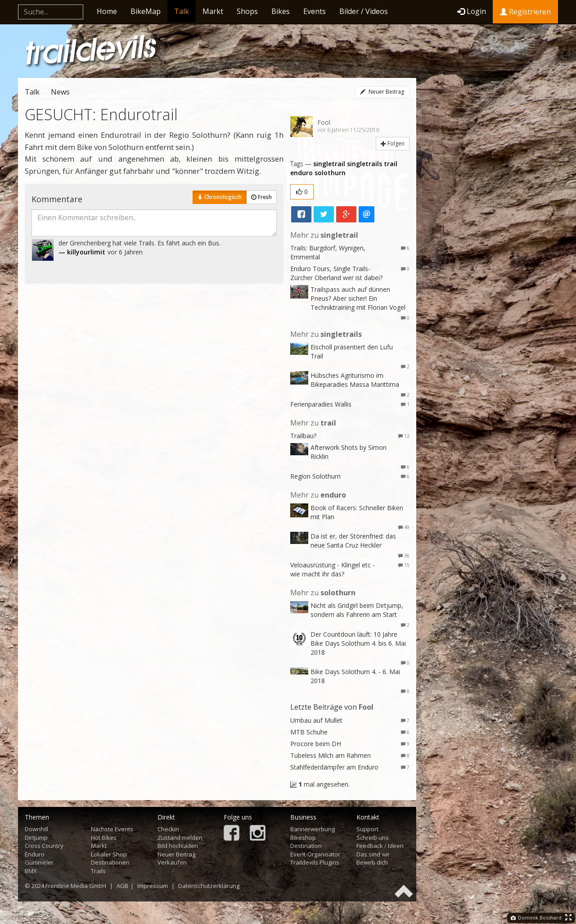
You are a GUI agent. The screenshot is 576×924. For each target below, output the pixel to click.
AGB (122, 886)
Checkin (168, 829)
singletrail (329, 164)
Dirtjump (36, 838)
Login (472, 11)
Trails (98, 871)
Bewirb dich (372, 862)
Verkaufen (172, 862)
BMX (31, 871)
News (60, 92)
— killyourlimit (82, 252)
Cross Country (44, 846)
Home (107, 11)
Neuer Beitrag (382, 92)
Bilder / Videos (364, 11)
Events (315, 11)
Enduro (35, 854)
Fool (324, 122)
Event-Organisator (315, 854)
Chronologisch (220, 197)
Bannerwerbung (313, 829)
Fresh (261, 197)
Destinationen (110, 862)
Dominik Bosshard (536, 917)
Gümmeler (39, 862)
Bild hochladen (178, 846)
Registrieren (525, 12)
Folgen (393, 143)
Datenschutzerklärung (209, 886)
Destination (306, 846)
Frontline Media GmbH (76, 886)
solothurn (330, 173)
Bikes (281, 11)
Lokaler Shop (109, 854)
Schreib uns (373, 838)
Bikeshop (303, 838)
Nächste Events (112, 829)
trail (391, 164)
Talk (182, 11)
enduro (301, 173)
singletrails (364, 164)
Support (367, 829)
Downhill (36, 829)
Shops (247, 11)
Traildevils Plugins (315, 862)
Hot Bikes (104, 838)
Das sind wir (373, 854)
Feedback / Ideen (380, 846)
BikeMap (146, 11)
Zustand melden (180, 838)
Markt (213, 11)
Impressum (153, 886)
